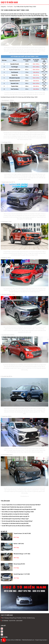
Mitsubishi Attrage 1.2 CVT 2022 (22, 554)
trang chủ (3, 7)
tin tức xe (10, 7)
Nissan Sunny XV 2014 (19, 564)
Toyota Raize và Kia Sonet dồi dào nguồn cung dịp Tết (16, 516)
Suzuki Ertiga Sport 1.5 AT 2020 (22, 574)
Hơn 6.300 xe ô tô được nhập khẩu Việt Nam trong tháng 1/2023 (18, 512)
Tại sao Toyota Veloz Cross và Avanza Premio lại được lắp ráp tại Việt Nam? (21, 505)
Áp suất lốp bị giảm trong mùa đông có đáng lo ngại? (15, 519)
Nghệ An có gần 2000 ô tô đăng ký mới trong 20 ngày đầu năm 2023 (19, 509)
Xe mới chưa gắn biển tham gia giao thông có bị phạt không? (17, 521)
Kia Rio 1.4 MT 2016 (19, 544)
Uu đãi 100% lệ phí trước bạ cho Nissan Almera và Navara (16, 526)
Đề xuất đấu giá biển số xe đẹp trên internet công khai (15, 514)
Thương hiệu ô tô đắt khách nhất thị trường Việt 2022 (15, 523)
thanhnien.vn (26, 496)
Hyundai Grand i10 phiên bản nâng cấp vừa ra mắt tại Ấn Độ (17, 507)
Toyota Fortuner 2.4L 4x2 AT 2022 (22, 533)
